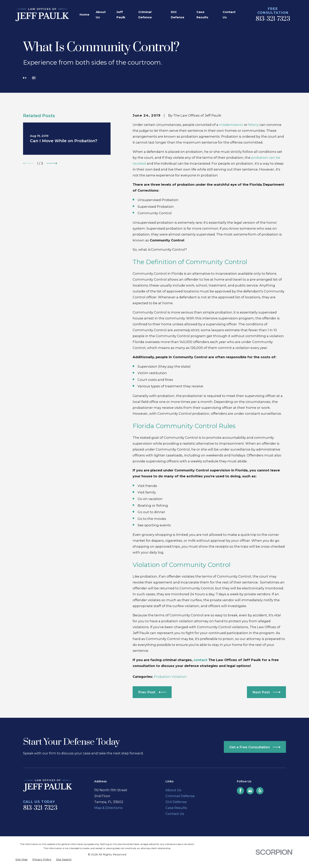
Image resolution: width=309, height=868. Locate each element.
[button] (34, 78)
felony (254, 125)
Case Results (176, 808)
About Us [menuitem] (101, 15)
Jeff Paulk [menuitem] (121, 15)
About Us (173, 790)
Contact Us (175, 814)
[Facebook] (240, 791)
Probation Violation (170, 677)
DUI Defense (176, 802)
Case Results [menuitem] (202, 15)
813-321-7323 (273, 19)
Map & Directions (108, 808)
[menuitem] (21, 859)
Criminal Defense (180, 796)
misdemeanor (231, 125)
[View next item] (52, 163)
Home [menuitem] (84, 14)
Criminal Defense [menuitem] (145, 15)
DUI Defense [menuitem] (178, 15)
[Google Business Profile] (250, 791)
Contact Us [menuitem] (229, 15)
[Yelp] (260, 791)
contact (201, 660)
